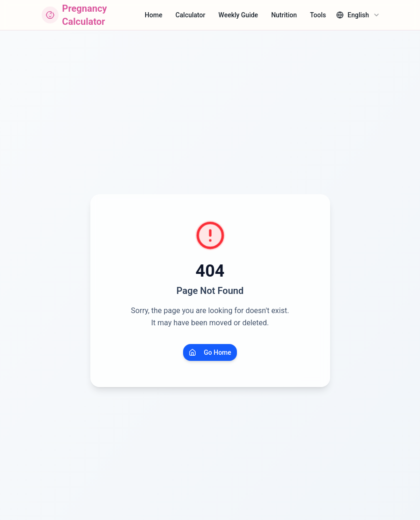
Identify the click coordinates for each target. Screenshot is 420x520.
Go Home (210, 352)
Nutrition (284, 15)
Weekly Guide (239, 15)
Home (154, 15)
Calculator (191, 15)
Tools (318, 15)
